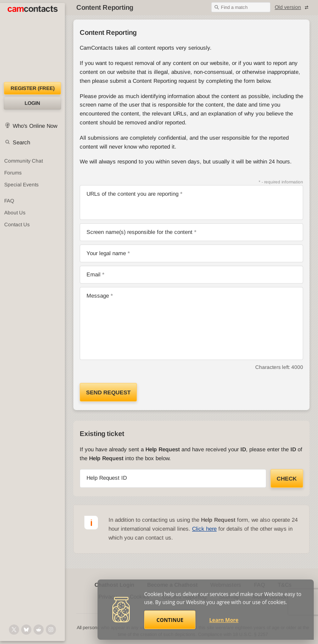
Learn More (224, 620)
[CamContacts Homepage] (32, 42)
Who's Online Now (35, 126)
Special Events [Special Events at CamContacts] (21, 185)
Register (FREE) (33, 88)
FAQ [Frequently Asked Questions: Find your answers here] (9, 201)
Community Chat (24, 161)
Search (21, 142)
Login (32, 103)
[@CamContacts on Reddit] (39, 630)
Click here (204, 529)
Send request (108, 392)
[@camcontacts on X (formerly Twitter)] (14, 630)
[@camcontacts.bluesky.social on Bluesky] (26, 630)
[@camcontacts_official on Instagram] (51, 630)
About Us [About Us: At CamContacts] (15, 213)
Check (287, 479)
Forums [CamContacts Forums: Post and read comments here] (13, 173)
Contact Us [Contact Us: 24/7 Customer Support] (17, 225)
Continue (170, 620)
